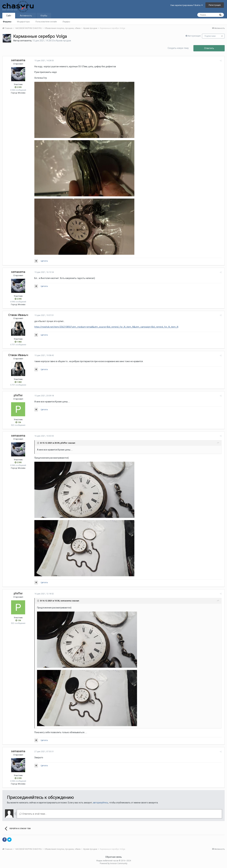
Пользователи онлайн (46, 22)
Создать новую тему (178, 48)
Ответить (209, 48)
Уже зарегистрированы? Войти (186, 5)
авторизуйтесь (101, 803)
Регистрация (215, 5)
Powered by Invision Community (114, 863)
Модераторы (23, 22)
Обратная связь (114, 857)
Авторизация (194, 36)
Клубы (44, 16)
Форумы (7, 22)
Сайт (9, 16)
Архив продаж (64, 41)
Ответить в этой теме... (33, 814)
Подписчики (210, 36)
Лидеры (66, 22)
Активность (26, 16)
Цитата (44, 261)
